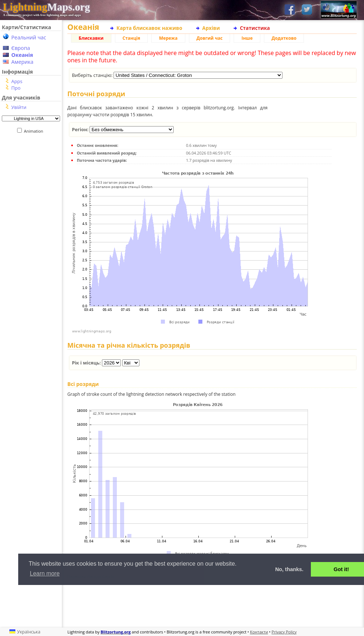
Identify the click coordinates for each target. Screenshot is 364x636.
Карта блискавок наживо (149, 28)
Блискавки (91, 38)
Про (16, 88)
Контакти (259, 632)
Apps (17, 81)
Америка (22, 62)
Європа (21, 48)
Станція (132, 38)
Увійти (19, 107)
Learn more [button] (45, 573)
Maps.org (46, 7)
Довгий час (210, 38)
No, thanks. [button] (289, 569)
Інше (247, 38)
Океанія (22, 55)
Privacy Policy (284, 632)
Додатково (284, 38)
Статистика (255, 28)
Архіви (211, 28)
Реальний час (29, 37)
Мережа (168, 38)
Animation (35, 131)
